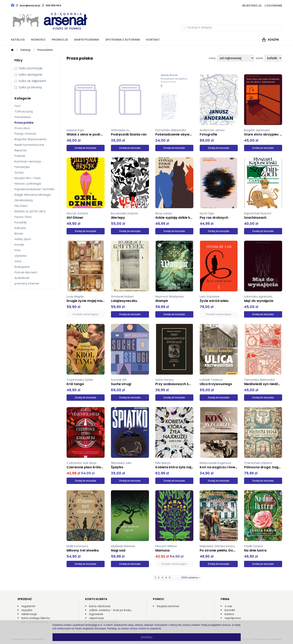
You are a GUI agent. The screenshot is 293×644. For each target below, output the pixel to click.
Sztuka (19, 173)
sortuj (212, 58)
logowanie (96, 614)
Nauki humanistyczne (29, 145)
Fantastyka (22, 167)
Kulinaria (20, 228)
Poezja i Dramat (25, 134)
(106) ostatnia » (191, 578)
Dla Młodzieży (24, 200)
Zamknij (146, 637)
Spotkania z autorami (123, 40)
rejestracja (96, 618)
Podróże (20, 156)
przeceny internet (27, 283)
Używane (21, 256)
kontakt (230, 610)
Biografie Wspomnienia (30, 139)
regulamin (28, 606)
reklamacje (29, 614)
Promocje (60, 40)
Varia (18, 261)
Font (18, 106)
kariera (229, 614)
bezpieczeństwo (168, 606)
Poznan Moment (26, 272)
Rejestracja (252, 6)
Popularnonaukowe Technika (34, 189)
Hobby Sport (23, 239)
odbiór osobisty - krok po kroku (110, 610)
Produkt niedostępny (86, 314)
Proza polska (45, 50)
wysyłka (27, 610)
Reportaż (21, 150)
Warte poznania (87, 40)
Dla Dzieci (21, 206)
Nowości (38, 40)
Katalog (18, 40)
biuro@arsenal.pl (30, 6)
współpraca (233, 618)
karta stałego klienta (36, 618)
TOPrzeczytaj (24, 112)
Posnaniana (22, 117)
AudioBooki (22, 278)
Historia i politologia (28, 184)
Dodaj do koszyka (85, 148)
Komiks (19, 245)
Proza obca (22, 128)
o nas (228, 606)
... (174, 578)
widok (259, 58)
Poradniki (21, 222)
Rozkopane (22, 267)
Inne (17, 250)
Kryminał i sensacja (28, 161)
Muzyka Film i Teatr (28, 178)
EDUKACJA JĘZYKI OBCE (30, 211)
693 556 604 (53, 5)
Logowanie (273, 6)
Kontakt (153, 40)
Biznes (19, 234)
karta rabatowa (100, 606)
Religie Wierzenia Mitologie (33, 195)
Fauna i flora (23, 217)
